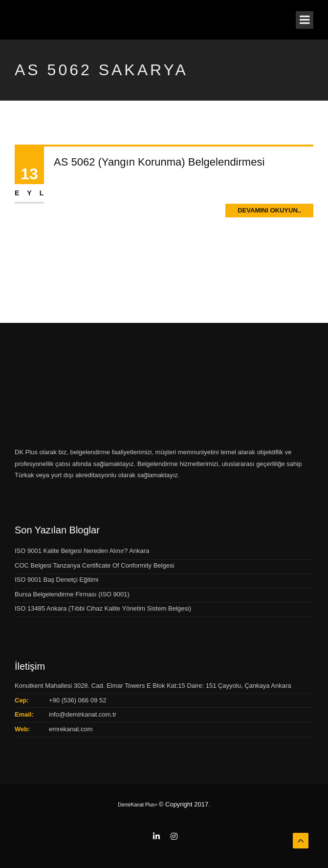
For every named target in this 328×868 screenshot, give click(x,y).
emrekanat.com (71, 729)
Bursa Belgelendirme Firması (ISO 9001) (72, 594)
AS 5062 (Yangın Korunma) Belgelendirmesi (159, 162)
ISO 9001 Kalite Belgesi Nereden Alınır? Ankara (82, 551)
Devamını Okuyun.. (269, 210)
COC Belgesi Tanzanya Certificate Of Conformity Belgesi (94, 565)
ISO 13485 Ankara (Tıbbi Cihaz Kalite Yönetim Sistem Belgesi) (103, 608)
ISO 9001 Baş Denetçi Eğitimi (56, 580)
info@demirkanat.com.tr (83, 714)
